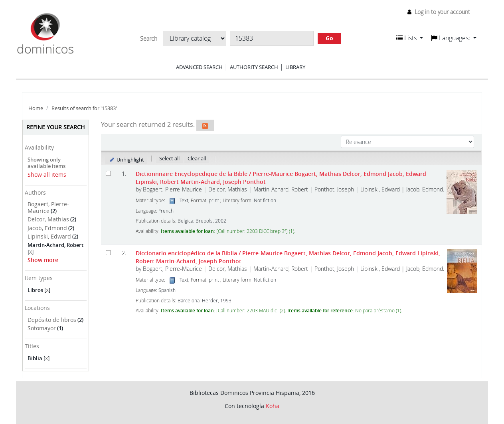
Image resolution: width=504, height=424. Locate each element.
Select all (169, 158)
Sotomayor (42, 328)
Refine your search (55, 127)
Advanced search (199, 67)
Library (295, 67)
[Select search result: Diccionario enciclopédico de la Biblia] (108, 253)
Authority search (254, 67)
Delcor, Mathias (48, 219)
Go (329, 38)
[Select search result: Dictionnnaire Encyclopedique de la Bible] (108, 173)
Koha (273, 406)
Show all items (47, 175)
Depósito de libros (52, 320)
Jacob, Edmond (47, 228)
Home (36, 108)
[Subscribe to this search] (205, 125)
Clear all (197, 158)
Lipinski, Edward (49, 236)
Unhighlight (126, 160)
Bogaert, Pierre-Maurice (48, 207)
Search (149, 39)
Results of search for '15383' (84, 108)
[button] (410, 38)
